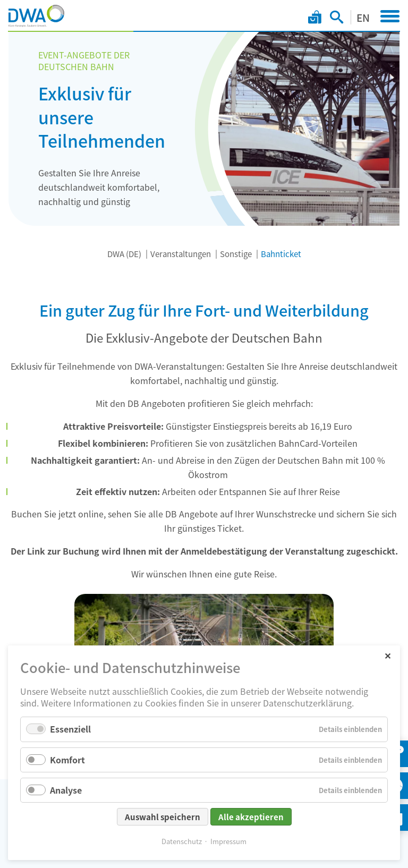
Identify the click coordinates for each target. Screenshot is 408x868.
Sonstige (236, 254)
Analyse (66, 790)
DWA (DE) (124, 254)
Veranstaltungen (181, 254)
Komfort (67, 760)
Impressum (228, 841)
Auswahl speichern (163, 817)
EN (363, 17)
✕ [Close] (388, 655)
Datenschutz (182, 841)
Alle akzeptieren (251, 817)
